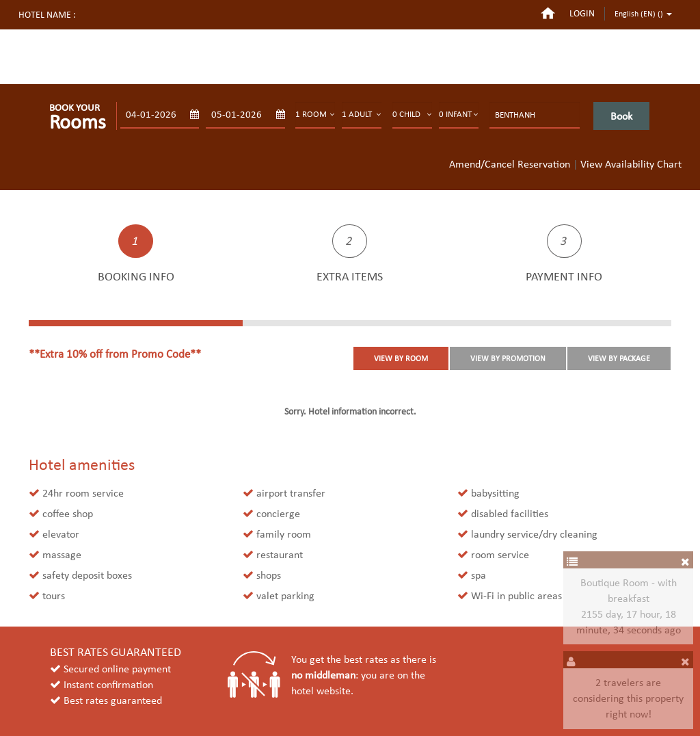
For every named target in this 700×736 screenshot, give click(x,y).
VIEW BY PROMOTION (508, 358)
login (582, 13)
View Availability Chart (631, 164)
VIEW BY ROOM (401, 358)
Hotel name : (47, 15)
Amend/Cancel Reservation (510, 164)
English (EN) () (643, 14)
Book (621, 116)
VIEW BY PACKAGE (619, 358)
